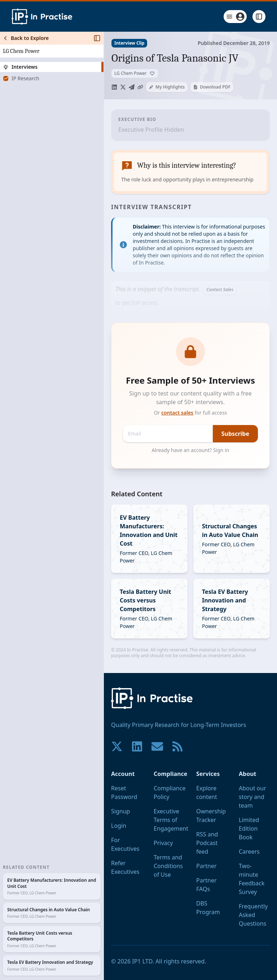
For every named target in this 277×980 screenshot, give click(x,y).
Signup (120, 811)
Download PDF (212, 87)
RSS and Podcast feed (207, 843)
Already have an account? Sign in (191, 450)
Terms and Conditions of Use (168, 866)
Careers (249, 852)
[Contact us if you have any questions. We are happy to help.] (157, 746)
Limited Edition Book (249, 828)
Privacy (163, 843)
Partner (206, 866)
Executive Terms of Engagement (171, 820)
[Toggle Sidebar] (104, 506)
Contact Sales (220, 290)
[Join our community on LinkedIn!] (137, 746)
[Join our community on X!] (117, 746)
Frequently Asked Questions (253, 915)
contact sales (177, 413)
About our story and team (252, 797)
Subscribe (235, 434)
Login (119, 826)
